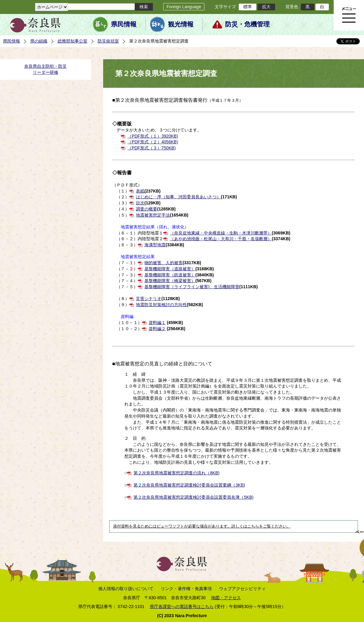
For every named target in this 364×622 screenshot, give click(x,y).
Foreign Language (184, 7)
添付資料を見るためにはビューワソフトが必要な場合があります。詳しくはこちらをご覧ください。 (202, 526)
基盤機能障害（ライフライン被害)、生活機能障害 (192, 287)
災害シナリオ (149, 299)
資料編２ (157, 329)
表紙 (140, 191)
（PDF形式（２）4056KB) (153, 142)
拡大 (266, 7)
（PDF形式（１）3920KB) (153, 136)
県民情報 (124, 24)
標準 (248, 7)
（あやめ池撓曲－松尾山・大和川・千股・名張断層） (221, 239)
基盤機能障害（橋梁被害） (170, 281)
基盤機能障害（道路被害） (170, 269)
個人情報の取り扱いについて (126, 589)
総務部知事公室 (72, 41)
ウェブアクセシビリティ (242, 589)
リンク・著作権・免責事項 (186, 589)
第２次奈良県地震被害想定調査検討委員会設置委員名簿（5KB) (193, 497)
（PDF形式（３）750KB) (152, 148)
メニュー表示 (349, 15)
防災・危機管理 (247, 24)
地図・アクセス (226, 598)
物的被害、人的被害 (163, 263)
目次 (140, 203)
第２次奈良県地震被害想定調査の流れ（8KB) (176, 473)
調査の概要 (147, 209)
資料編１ (157, 323)
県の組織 (39, 41)
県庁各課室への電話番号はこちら (182, 607)
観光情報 (181, 24)
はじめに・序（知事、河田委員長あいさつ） (178, 197)
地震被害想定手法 (153, 215)
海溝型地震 (155, 245)
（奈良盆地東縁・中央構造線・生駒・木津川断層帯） (221, 233)
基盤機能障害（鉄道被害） (170, 275)
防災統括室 (108, 41)
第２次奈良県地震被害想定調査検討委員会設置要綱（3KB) (189, 485)
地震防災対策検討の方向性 (161, 305)
